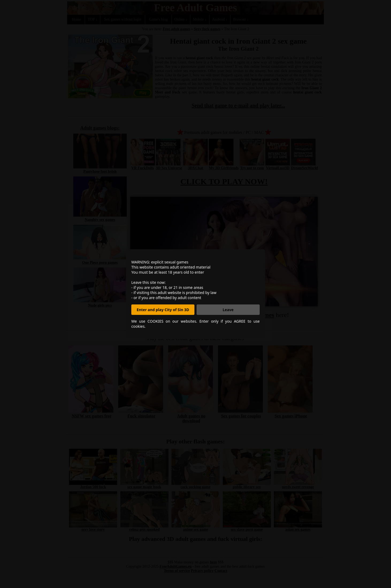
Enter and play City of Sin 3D (163, 310)
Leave (228, 310)
